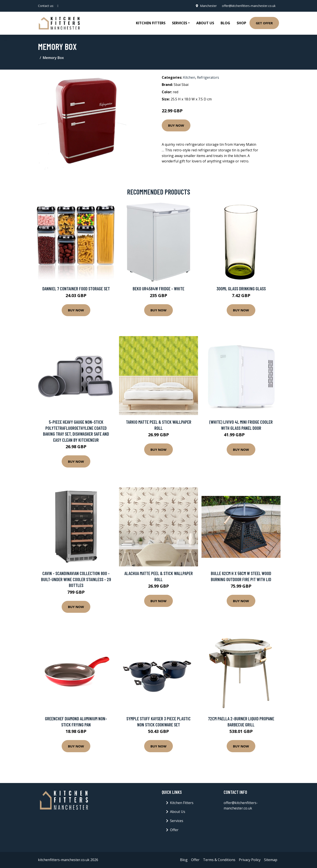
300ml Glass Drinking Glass (241, 289)
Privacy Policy (250, 860)
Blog (225, 23)
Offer (174, 830)
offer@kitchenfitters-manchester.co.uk (249, 6)
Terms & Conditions (219, 860)
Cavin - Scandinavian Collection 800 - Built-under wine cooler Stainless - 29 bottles (76, 579)
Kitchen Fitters (151, 23)
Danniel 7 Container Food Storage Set (76, 289)
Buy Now (176, 125)
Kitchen (189, 77)
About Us (205, 23)
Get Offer (264, 23)
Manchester (208, 6)
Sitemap (271, 860)
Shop (241, 23)
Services (177, 821)
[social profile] (58, 6)
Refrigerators (208, 77)
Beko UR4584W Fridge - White (158, 289)
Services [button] (180, 23)
